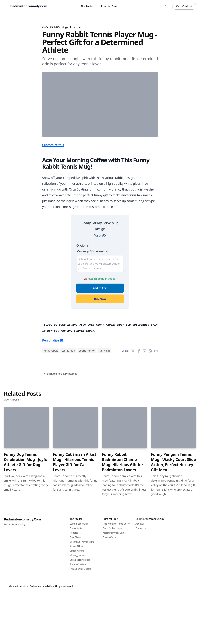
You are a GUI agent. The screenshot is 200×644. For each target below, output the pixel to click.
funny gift (104, 504)
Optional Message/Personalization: (95, 299)
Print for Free (110, 6)
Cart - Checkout (184, 6)
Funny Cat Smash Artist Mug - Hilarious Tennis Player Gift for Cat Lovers (75, 616)
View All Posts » (13, 553)
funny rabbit (51, 504)
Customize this (53, 196)
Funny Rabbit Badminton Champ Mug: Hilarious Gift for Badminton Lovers (123, 616)
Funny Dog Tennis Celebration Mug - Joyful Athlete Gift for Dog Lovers (26, 616)
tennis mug (68, 504)
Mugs (65, 27)
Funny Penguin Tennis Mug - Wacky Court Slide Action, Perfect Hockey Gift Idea (173, 616)
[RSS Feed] (165, 6)
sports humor (87, 504)
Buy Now (100, 350)
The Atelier (88, 6)
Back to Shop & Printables (60, 527)
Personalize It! (53, 494)
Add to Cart (100, 339)
